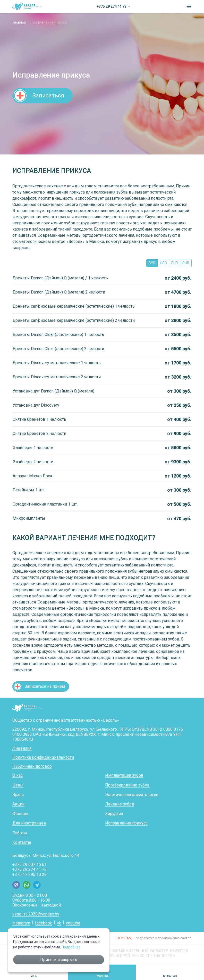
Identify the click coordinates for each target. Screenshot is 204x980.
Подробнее (71, 947)
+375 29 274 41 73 (29, 869)
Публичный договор (32, 766)
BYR (152, 263)
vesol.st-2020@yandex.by (36, 914)
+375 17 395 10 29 (29, 874)
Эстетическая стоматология (132, 795)
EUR (175, 263)
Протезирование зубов (127, 785)
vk (59, 923)
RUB (186, 263)
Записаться (48, 95)
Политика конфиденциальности (43, 757)
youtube (73, 923)
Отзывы (20, 814)
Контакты (22, 842)
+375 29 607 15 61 (29, 864)
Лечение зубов (120, 804)
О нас (18, 775)
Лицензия (22, 748)
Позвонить (102, 976)
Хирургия (114, 814)
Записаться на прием (45, 686)
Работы (20, 833)
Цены (18, 785)
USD (163, 263)
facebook (44, 923)
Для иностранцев (29, 823)
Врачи (18, 795)
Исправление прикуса (126, 823)
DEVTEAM (124, 938)
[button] (189, 6)
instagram (21, 923)
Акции (18, 804)
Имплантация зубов (124, 775)
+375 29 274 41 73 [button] (112, 6)
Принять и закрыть (59, 960)
